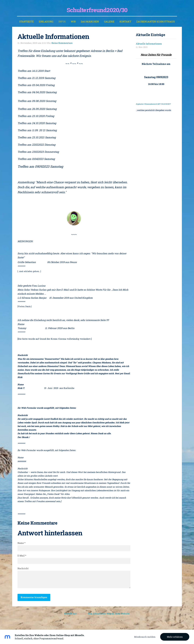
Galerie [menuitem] (109, 22)
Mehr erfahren (175, 637)
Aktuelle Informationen (149, 44)
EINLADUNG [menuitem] (46, 22)
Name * (21, 543)
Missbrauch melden (145, 637)
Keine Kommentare (62, 43)
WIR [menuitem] (73, 22)
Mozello (82, 614)
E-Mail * (22, 556)
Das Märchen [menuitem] (90, 22)
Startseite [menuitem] (26, 22)
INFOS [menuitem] (62, 22)
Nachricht (23, 568)
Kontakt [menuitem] (125, 22)
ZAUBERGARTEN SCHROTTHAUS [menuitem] (156, 22)
